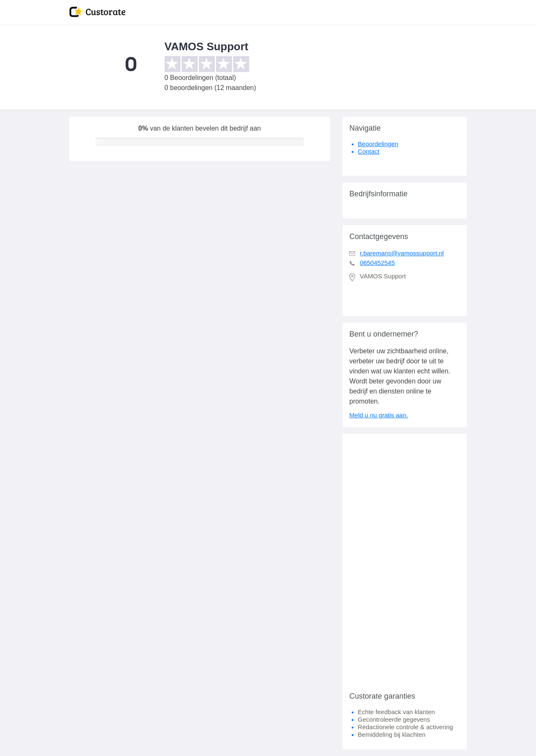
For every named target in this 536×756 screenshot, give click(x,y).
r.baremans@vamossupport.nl (402, 253)
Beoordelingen (378, 144)
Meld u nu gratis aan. (379, 415)
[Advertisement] (405, 559)
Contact (368, 151)
